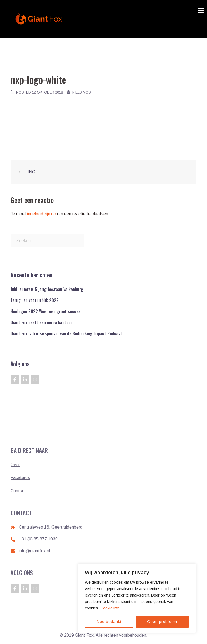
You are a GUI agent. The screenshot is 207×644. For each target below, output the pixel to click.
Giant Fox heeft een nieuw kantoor (41, 322)
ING (31, 172)
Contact (18, 491)
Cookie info (110, 608)
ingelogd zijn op (42, 214)
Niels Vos (82, 92)
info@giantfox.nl (34, 551)
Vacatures (20, 478)
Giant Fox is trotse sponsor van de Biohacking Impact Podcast (66, 333)
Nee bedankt (109, 622)
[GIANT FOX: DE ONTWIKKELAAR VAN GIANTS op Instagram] (35, 380)
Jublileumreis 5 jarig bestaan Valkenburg (47, 289)
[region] (137, 598)
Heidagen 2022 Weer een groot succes (45, 311)
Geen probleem (162, 622)
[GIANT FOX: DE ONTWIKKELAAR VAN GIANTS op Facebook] (15, 380)
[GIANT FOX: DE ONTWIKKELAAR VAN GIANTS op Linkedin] (25, 380)
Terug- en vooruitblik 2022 (35, 300)
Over (15, 465)
